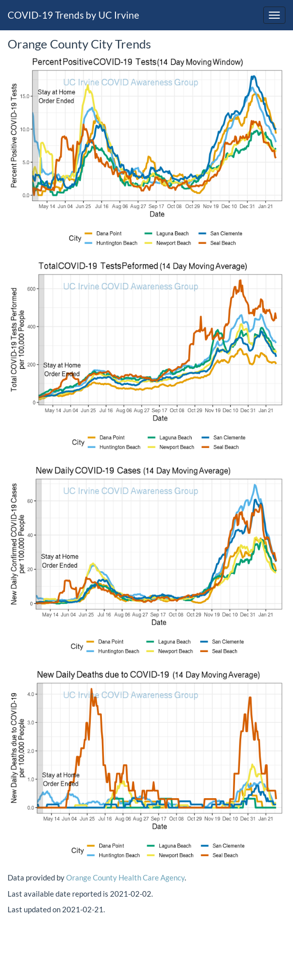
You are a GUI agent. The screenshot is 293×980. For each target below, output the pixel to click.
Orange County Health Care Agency (125, 877)
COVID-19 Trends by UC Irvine (73, 15)
